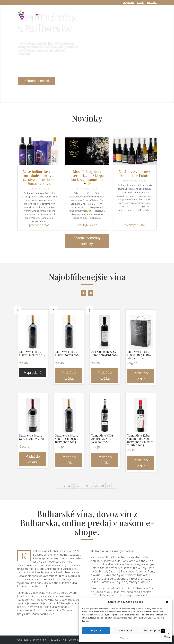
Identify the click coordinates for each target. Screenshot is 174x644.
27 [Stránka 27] (108, 486)
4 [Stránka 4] (78, 486)
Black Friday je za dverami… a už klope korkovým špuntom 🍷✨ (87, 177)
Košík (140, 3)
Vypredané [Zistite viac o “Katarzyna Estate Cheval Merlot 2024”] (33, 373)
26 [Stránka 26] (102, 486)
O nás (146, 15)
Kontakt (152, 3)
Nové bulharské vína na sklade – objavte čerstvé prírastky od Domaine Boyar (39, 177)
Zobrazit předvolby (155, 631)
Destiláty (94, 15)
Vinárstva (35, 15)
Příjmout (96, 631)
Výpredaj (130, 15)
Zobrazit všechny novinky (87, 241)
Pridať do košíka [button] (69, 376)
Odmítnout (126, 631)
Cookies (124, 638)
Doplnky (112, 15)
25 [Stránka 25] (96, 486)
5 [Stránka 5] (82, 486)
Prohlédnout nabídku (36, 81)
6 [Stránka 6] (87, 486)
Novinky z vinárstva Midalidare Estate (135, 173)
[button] (167, 602)
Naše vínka (55, 15)
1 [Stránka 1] (65, 486)
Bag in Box (75, 15)
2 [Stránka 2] (69, 486)
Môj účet (129, 3)
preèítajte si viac (39, 225)
